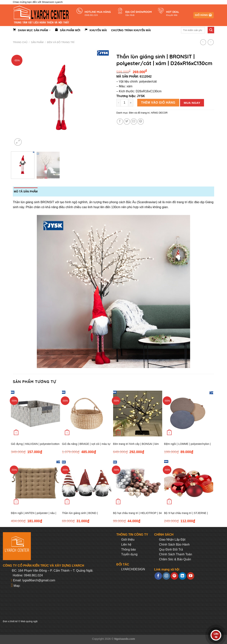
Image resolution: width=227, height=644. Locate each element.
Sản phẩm (37, 42)
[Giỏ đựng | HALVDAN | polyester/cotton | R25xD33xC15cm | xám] (35, 414)
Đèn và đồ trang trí (61, 42)
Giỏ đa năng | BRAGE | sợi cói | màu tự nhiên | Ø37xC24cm (86, 446)
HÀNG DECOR (159, 113)
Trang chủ (20, 42)
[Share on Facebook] (120, 122)
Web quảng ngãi (29, 621)
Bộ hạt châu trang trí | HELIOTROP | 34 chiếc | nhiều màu (137, 515)
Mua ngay (192, 103)
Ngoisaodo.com (125, 639)
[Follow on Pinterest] (174, 576)
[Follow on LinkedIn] (182, 576)
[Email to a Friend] (134, 122)
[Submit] (211, 30)
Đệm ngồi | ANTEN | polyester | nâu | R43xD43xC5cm (34, 515)
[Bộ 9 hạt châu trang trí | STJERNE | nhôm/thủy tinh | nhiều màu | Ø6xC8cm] (189, 483)
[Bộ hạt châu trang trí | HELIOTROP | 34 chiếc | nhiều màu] (138, 483)
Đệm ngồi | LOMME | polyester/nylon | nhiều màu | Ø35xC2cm (187, 446)
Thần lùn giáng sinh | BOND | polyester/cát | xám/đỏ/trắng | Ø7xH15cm (80, 515)
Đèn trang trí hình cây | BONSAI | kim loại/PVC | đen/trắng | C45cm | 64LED (136, 446)
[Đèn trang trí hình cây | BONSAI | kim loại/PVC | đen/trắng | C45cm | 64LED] (138, 414)
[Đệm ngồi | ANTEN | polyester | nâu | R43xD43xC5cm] (35, 483)
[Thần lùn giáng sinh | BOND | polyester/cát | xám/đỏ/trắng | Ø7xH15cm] (86, 483)
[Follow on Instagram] (166, 576)
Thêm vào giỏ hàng (158, 103)
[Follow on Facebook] (158, 576)
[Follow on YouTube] (191, 576)
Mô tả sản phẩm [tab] (26, 191)
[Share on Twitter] (127, 122)
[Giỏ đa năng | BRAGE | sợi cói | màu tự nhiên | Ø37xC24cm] (86, 414)
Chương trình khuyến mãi (131, 30)
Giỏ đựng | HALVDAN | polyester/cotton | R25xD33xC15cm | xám (35, 446)
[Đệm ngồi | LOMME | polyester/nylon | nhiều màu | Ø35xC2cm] (189, 414)
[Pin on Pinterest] (141, 122)
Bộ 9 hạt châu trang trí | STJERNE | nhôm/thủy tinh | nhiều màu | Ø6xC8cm (188, 515)
